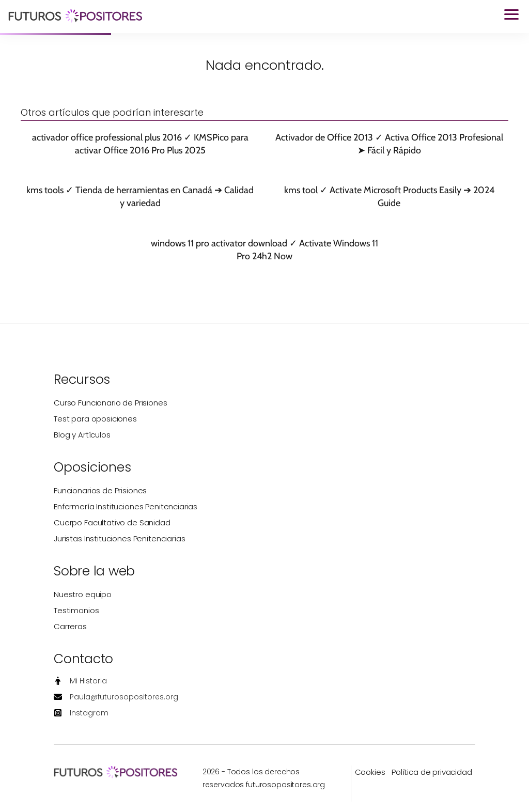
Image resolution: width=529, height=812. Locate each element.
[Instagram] (81, 713)
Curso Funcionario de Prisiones (111, 403)
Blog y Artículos (82, 435)
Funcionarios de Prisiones (100, 490)
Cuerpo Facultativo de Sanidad (112, 522)
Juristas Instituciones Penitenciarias (119, 538)
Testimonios (76, 610)
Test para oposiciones (95, 419)
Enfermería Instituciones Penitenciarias (126, 506)
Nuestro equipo (83, 594)
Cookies (370, 772)
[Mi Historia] (80, 681)
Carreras (70, 626)
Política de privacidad (432, 772)
